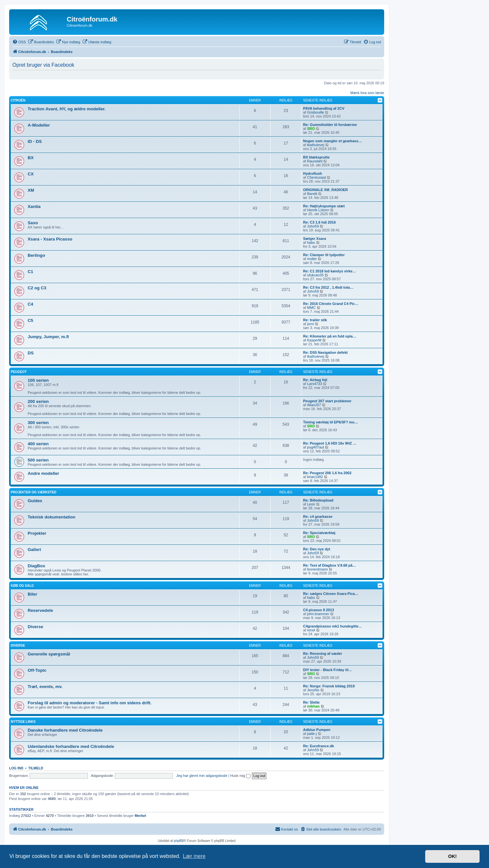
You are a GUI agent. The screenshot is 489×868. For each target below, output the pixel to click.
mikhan (313, 706)
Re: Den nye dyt (317, 549)
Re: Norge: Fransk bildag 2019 (329, 686)
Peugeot (19, 372)
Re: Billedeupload (318, 500)
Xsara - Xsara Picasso (50, 239)
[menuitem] (19, 42)
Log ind (16, 768)
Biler (32, 594)
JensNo (313, 690)
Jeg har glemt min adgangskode (202, 776)
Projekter (37, 533)
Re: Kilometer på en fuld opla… (330, 336)
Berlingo (36, 255)
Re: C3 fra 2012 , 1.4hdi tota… (328, 287)
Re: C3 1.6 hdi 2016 (319, 222)
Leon (311, 504)
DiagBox (36, 566)
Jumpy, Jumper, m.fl (48, 337)
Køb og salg (22, 586)
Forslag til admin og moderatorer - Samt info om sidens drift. (90, 703)
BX (31, 158)
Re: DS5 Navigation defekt (325, 352)
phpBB (179, 841)
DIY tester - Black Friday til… (328, 670)
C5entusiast (316, 177)
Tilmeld (36, 768)
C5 (30, 320)
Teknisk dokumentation (51, 517)
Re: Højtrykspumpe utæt (324, 206)
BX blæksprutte (316, 157)
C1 (30, 272)
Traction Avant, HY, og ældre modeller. (67, 109)
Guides (35, 501)
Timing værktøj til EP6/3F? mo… (331, 422)
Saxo (33, 223)
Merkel (140, 816)
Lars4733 (314, 384)
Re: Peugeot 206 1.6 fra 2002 (327, 473)
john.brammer (318, 614)
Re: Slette (311, 702)
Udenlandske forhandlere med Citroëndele (71, 746)
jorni (310, 324)
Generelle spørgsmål (49, 654)
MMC (311, 308)
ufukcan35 (315, 275)
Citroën (18, 100)
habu (311, 242)
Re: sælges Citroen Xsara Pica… (331, 594)
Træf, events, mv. (45, 687)
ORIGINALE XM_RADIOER (326, 190)
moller (312, 259)
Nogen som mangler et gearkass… (332, 141)
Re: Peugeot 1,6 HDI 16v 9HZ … (330, 443)
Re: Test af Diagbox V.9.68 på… (330, 565)
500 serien (38, 460)
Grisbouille (315, 112)
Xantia (34, 207)
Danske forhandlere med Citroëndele (65, 730)
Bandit (312, 194)
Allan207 (314, 405)
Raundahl (315, 161)
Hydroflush (313, 173)
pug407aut (315, 447)
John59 (313, 226)
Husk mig (240, 776)
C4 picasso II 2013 (319, 610)
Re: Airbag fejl (315, 380)
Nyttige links (23, 722)
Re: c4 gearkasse (318, 517)
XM (31, 190)
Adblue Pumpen (317, 730)
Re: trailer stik (315, 320)
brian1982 (315, 477)
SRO (311, 129)
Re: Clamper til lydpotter (324, 255)
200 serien (38, 401)
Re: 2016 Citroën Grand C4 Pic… (331, 304)
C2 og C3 (37, 288)
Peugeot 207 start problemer (327, 401)
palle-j (312, 734)
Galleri (34, 550)
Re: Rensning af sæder (323, 654)
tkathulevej (316, 145)
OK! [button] (452, 856)
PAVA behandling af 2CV (324, 108)
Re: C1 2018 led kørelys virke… (330, 271)
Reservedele (40, 610)
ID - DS (35, 141)
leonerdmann (317, 569)
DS (31, 353)
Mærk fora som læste (367, 93)
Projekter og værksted (34, 492)
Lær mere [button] (194, 856)
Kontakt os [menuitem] (286, 829)
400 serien (38, 444)
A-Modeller (39, 125)
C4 (30, 304)
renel (311, 630)
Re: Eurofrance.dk (319, 746)
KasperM (314, 340)
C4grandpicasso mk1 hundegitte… (333, 626)
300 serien (38, 423)
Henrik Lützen (318, 210)
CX (31, 174)
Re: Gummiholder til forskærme (330, 125)
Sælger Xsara (314, 239)
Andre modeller (43, 473)
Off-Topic (37, 670)
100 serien (38, 380)
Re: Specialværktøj (319, 533)
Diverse (35, 627)
